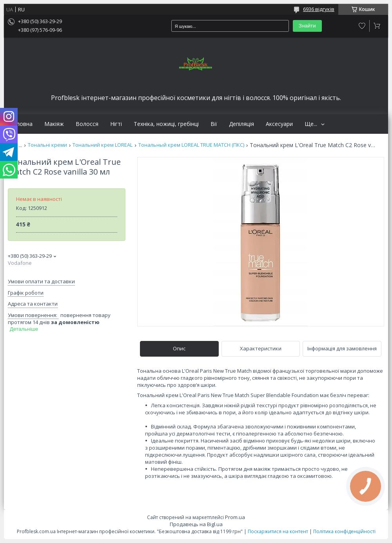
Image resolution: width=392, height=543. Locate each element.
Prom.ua (235, 517)
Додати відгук (362, 26)
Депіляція (241, 124)
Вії (214, 124)
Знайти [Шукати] (307, 26)
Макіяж (54, 124)
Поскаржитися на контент (278, 531)
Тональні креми (47, 145)
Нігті (116, 124)
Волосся (87, 124)
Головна (21, 124)
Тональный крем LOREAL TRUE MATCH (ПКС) (191, 145)
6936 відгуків (319, 9)
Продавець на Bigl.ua (196, 524)
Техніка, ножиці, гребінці (166, 124)
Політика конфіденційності (344, 531)
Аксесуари (279, 124)
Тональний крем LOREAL (103, 145)
